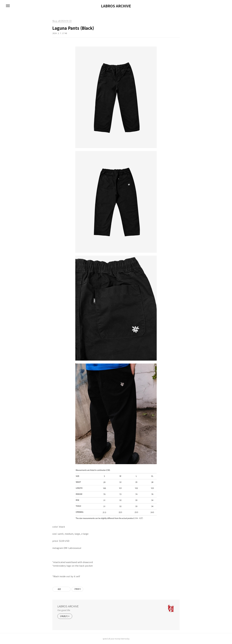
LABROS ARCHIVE (116, 6)
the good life (64, 610)
